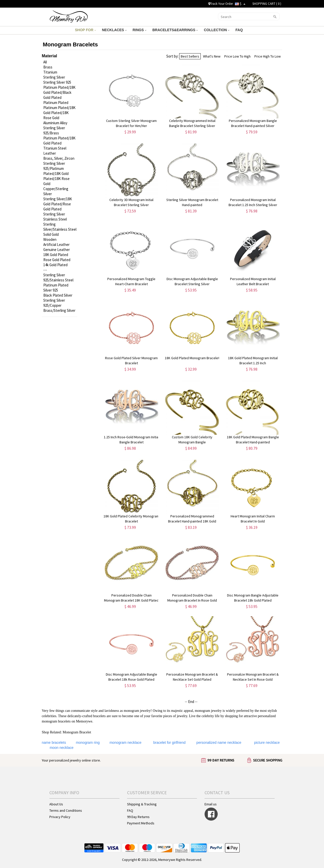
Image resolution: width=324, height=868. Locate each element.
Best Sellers (190, 56)
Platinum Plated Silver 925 (56, 288)
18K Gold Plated (56, 255)
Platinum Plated (56, 103)
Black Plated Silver (58, 295)
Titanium (50, 72)
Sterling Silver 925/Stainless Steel (58, 277)
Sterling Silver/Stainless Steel (60, 227)
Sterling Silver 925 (57, 82)
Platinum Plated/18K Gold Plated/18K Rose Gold (59, 113)
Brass (48, 67)
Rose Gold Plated (57, 260)
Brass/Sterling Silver (59, 310)
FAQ (240, 30)
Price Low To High (237, 56)
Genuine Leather (57, 250)
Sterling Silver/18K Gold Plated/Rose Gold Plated (58, 204)
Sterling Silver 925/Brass (54, 130)
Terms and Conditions (66, 810)
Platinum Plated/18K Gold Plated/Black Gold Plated (59, 92)
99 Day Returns (138, 817)
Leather (50, 153)
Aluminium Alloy (55, 123)
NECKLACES (114, 30)
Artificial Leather (56, 245)
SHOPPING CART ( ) (267, 4)
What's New (212, 56)
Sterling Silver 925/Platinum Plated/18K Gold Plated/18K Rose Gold (56, 174)
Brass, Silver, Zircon (59, 158)
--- (45, 270)
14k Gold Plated (55, 265)
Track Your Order (221, 4)
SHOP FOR (85, 30)
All (45, 62)
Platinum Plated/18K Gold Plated (59, 141)
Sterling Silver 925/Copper (54, 303)
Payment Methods (141, 823)
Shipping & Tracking (142, 804)
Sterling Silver (54, 77)
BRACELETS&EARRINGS (175, 30)
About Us (56, 804)
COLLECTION (217, 30)
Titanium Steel (55, 148)
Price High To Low (268, 56)
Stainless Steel (55, 219)
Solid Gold (51, 234)
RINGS (139, 30)
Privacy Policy (60, 817)
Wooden (50, 239)
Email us (211, 804)
